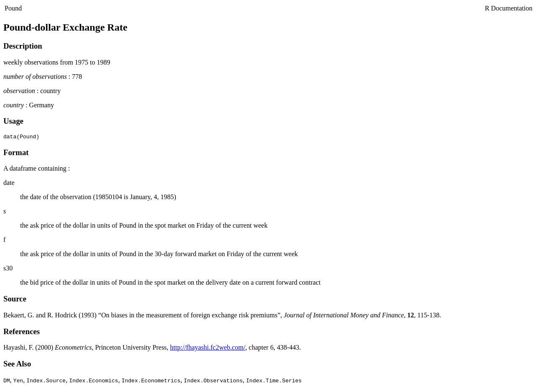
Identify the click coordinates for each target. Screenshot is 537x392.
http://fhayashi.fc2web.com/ (208, 349)
